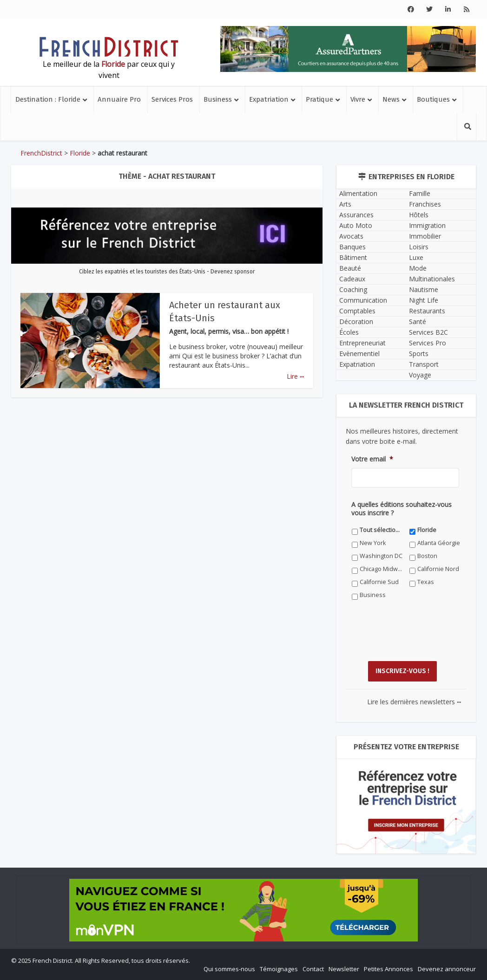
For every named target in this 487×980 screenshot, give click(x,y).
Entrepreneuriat (362, 343)
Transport (424, 364)
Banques (352, 247)
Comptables (357, 311)
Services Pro (428, 343)
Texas (426, 582)
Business (218, 99)
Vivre (358, 99)
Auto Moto (356, 225)
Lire (295, 376)
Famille (420, 193)
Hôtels (419, 215)
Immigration (427, 225)
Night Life (424, 300)
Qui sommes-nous (229, 969)
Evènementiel (359, 354)
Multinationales (432, 279)
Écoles (349, 332)
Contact (313, 969)
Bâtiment (353, 257)
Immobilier (425, 236)
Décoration (356, 321)
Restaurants (427, 311)
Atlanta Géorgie (439, 543)
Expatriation (269, 99)
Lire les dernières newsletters (414, 702)
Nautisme (424, 289)
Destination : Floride (48, 99)
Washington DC (381, 556)
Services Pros (172, 99)
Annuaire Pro (119, 99)
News (391, 99)
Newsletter (344, 969)
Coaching (353, 289)
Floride (80, 153)
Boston (427, 556)
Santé (418, 321)
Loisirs (419, 247)
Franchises (425, 204)
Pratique (319, 99)
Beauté (350, 268)
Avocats (351, 236)
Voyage (420, 375)
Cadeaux (352, 279)
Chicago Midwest (381, 569)
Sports (419, 354)
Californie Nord (438, 569)
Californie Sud (379, 582)
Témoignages (279, 969)
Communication (363, 300)
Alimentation (358, 193)
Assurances (356, 215)
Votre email (372, 459)
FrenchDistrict (41, 153)
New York (373, 543)
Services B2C (428, 332)
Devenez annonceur (447, 969)
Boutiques (433, 99)
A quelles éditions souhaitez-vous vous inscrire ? (401, 509)
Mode (418, 268)
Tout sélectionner (381, 530)
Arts (345, 204)
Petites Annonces (388, 969)
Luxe (416, 257)
